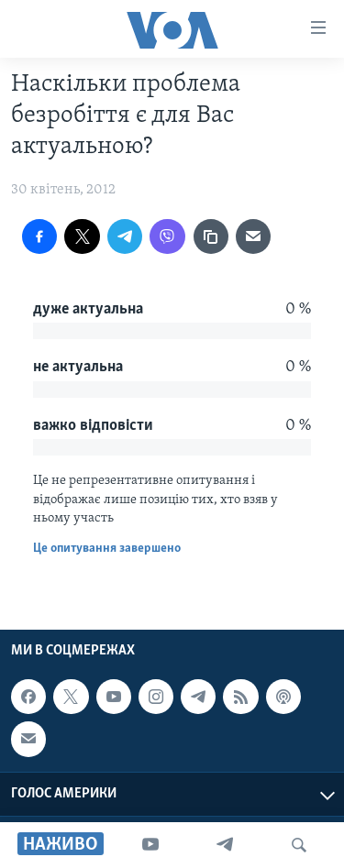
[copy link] (211, 236)
